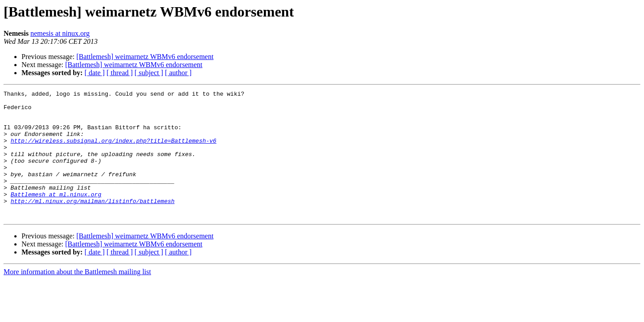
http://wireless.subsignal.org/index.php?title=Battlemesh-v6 (114, 151)
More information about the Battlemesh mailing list (77, 297)
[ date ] (95, 73)
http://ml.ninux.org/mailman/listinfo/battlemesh (93, 224)
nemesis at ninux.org (60, 33)
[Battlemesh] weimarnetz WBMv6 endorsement (145, 57)
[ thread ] (120, 73)
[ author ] (178, 73)
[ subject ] (149, 73)
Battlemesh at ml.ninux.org (56, 216)
